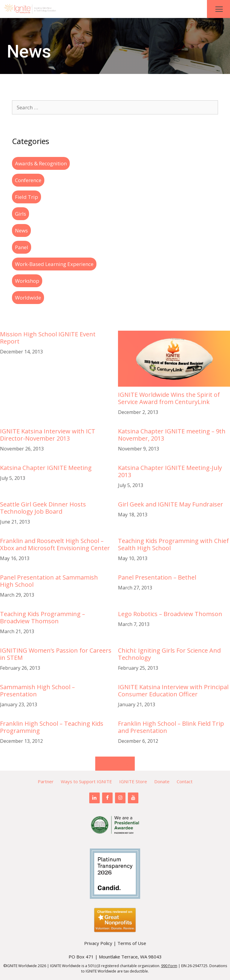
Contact (185, 781)
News (21, 230)
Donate (162, 781)
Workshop (27, 281)
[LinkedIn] (94, 798)
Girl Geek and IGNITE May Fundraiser (171, 504)
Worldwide (28, 298)
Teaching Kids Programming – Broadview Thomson (43, 617)
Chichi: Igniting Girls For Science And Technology (169, 654)
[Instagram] (120, 798)
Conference (28, 180)
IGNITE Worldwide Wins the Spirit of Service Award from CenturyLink (169, 398)
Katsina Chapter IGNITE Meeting (46, 468)
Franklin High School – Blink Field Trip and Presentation (171, 727)
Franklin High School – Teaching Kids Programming (52, 727)
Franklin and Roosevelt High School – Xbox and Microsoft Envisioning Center (55, 544)
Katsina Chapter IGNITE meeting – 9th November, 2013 (172, 435)
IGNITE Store (133, 781)
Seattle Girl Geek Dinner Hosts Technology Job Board (43, 508)
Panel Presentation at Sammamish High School (49, 581)
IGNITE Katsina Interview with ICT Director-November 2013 (48, 435)
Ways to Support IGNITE (86, 781)
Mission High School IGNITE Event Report (48, 338)
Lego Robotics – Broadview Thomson (170, 614)
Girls (21, 214)
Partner (46, 781)
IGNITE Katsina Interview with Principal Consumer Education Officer (173, 691)
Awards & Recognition (41, 163)
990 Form (169, 966)
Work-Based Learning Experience (54, 264)
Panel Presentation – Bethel (157, 577)
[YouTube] (133, 798)
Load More (115, 763)
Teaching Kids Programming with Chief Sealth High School (173, 544)
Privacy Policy (98, 943)
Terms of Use (132, 943)
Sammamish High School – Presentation (37, 691)
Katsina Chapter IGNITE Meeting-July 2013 (170, 471)
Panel (22, 247)
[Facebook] (107, 798)
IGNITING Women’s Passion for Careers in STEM (56, 654)
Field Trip (27, 197)
